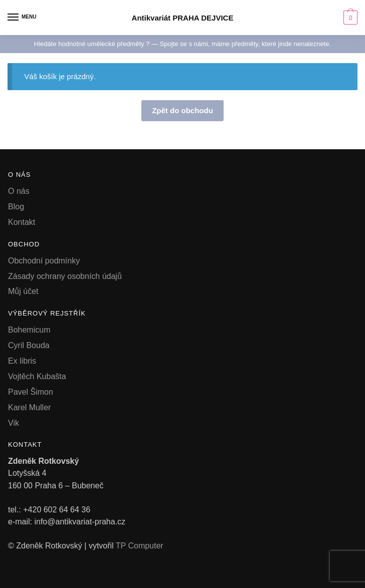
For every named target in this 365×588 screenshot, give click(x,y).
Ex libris (22, 361)
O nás (19, 191)
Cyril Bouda (29, 345)
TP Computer (140, 546)
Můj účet (23, 291)
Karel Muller (29, 407)
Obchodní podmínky (44, 261)
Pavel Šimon (31, 392)
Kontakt (22, 222)
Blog (16, 207)
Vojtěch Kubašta (37, 376)
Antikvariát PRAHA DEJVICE (183, 18)
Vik (14, 423)
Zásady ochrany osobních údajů (65, 276)
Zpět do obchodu (182, 110)
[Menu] (23, 18)
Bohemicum (29, 330)
